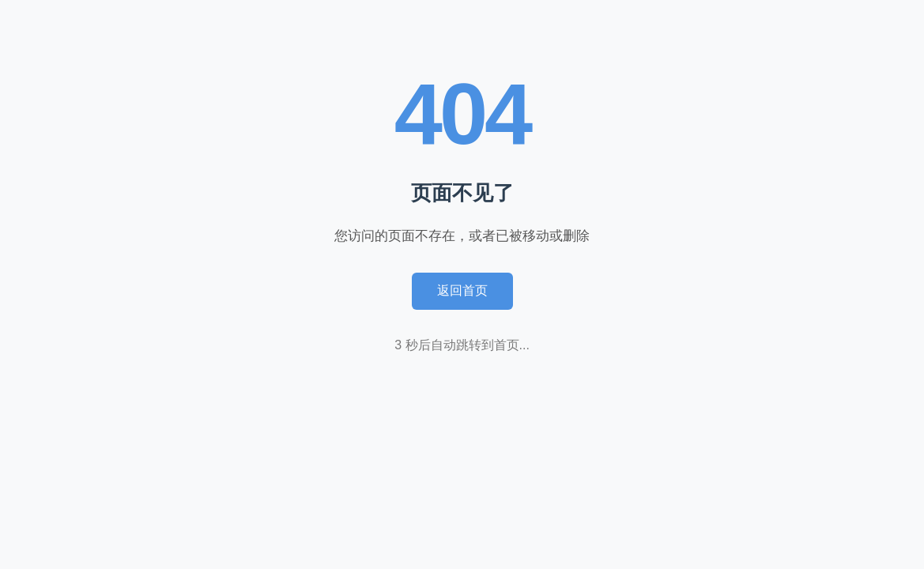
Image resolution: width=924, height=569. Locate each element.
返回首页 (462, 290)
